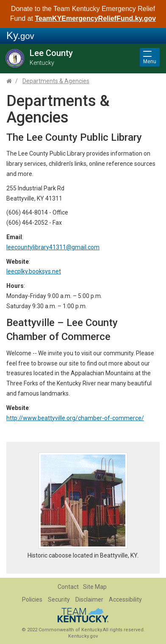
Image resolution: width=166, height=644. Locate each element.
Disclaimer (89, 599)
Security (59, 599)
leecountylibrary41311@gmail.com (53, 247)
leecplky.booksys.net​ (34, 271)
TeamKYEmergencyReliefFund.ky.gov (95, 18)
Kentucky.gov (83, 636)
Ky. (20, 35)
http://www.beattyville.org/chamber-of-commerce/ (75, 418)
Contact (68, 587)
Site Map (95, 587)
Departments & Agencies (56, 81)
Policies (32, 599)
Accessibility (125, 599)
